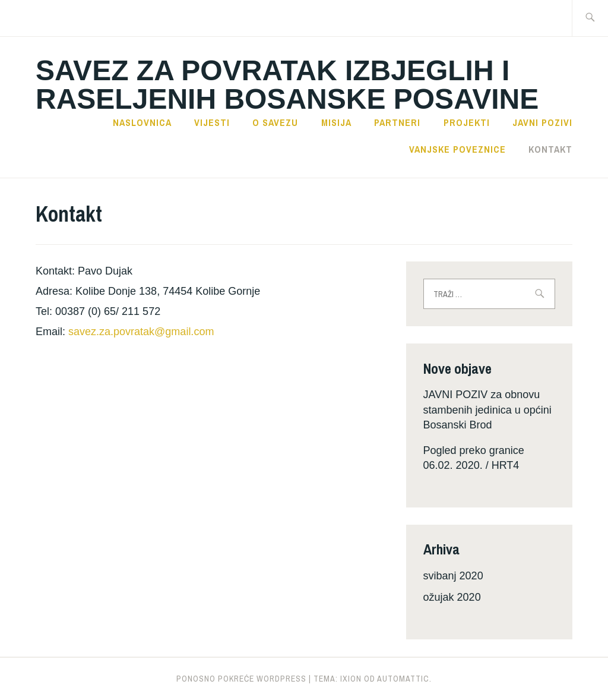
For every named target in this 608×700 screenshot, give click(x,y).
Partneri (397, 122)
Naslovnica (142, 122)
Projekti (467, 122)
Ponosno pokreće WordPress (241, 679)
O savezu (275, 122)
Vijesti (212, 122)
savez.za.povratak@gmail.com (141, 332)
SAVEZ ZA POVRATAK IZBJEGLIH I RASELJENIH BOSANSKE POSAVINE (287, 85)
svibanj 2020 (453, 576)
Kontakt (550, 149)
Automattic (403, 679)
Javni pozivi (542, 122)
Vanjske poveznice (457, 149)
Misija (336, 122)
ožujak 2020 (452, 597)
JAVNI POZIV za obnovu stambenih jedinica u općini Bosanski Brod (487, 409)
